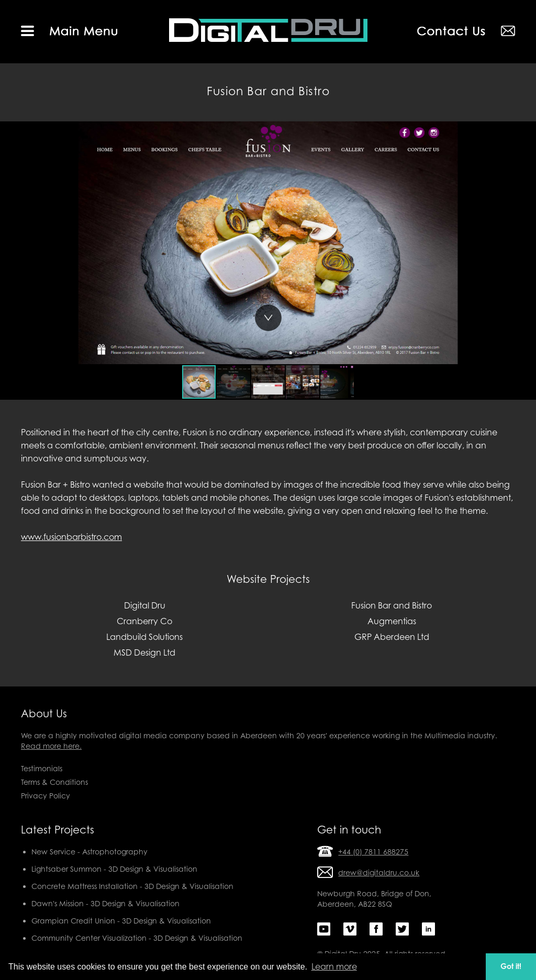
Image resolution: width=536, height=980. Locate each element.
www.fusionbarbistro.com (71, 537)
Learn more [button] (334, 966)
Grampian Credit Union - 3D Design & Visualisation (121, 921)
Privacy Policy (46, 796)
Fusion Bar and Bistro (392, 605)
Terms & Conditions (54, 782)
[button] (9, 243)
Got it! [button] (511, 966)
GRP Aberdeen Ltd (392, 637)
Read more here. (51, 746)
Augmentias (392, 621)
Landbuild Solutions (144, 637)
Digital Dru (145, 605)
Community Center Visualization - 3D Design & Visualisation (137, 938)
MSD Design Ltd (144, 652)
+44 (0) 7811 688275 (373, 852)
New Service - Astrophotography (90, 852)
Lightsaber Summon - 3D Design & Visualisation (114, 869)
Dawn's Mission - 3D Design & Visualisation (105, 903)
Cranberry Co (144, 621)
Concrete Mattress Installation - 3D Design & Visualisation (132, 886)
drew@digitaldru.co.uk (379, 872)
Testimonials (42, 768)
